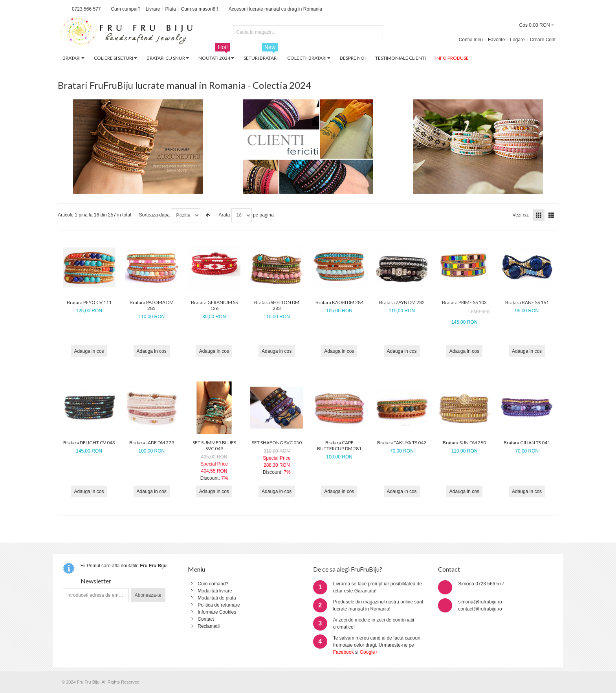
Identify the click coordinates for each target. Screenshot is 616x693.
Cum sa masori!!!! (200, 9)
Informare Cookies (217, 612)
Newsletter (96, 581)
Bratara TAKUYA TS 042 (402, 443)
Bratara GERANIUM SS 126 (214, 305)
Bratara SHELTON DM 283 (277, 305)
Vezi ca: (521, 215)
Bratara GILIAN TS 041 (527, 443)
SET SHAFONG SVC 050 (277, 443)
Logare (517, 40)
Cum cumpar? (126, 9)
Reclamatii (209, 626)
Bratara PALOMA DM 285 (152, 305)
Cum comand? (213, 584)
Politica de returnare (219, 605)
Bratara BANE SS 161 (527, 302)
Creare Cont (543, 40)
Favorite (496, 40)
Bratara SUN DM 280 (464, 443)
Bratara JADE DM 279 (152, 443)
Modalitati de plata (217, 598)
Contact (206, 619)
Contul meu (471, 40)
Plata (170, 9)
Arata (225, 215)
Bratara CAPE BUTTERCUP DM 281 (339, 445)
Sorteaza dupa (154, 215)
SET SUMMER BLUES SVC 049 (214, 445)
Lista (551, 215)
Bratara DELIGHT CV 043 (89, 443)
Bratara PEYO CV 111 (89, 302)
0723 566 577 (86, 9)
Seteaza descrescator (208, 215)
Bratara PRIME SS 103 (464, 302)
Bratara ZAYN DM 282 (402, 302)
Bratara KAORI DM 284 (339, 302)
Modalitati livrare (215, 591)
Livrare (153, 9)
